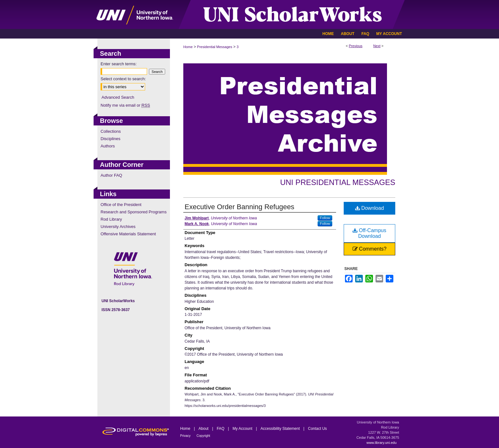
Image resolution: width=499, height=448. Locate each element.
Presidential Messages (215, 47)
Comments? (370, 249)
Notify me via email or (125, 105)
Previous (356, 46)
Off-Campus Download (369, 233)
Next (377, 46)
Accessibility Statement (281, 429)
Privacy (186, 436)
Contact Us (317, 429)
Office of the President (121, 205)
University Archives (118, 227)
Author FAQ (111, 175)
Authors (108, 146)
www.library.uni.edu (381, 443)
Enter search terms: (119, 64)
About (204, 429)
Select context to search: (123, 79)
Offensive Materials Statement (128, 234)
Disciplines (110, 139)
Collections (111, 131)
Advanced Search (118, 97)
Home (188, 47)
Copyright (204, 436)
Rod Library (111, 219)
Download (370, 208)
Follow (325, 218)
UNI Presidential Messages (338, 182)
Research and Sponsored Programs (134, 212)
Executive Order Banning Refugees (239, 207)
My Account (243, 429)
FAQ (221, 429)
